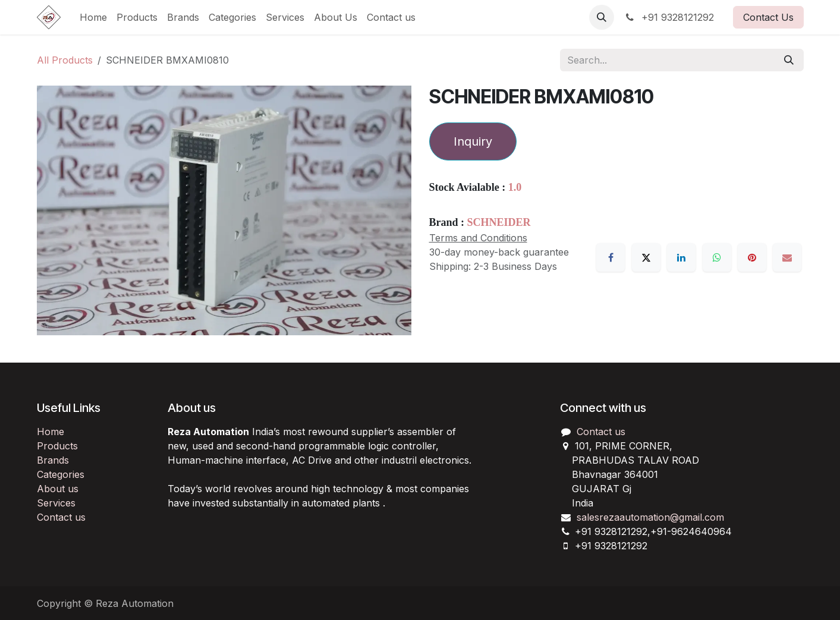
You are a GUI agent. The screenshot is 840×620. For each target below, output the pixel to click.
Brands (53, 460)
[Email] (787, 257)
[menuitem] (93, 17)
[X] (646, 257)
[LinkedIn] (681, 257)
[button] (602, 17)
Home (51, 432)
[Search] (789, 60)
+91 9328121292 (669, 17)
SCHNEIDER (499, 222)
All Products (65, 60)
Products (57, 446)
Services (56, 503)
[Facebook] (611, 257)
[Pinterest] (752, 257)
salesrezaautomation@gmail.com (650, 517)
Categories (61, 474)
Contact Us (768, 17)
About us (58, 489)
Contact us (61, 517)
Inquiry (473, 141)
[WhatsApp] (717, 257)
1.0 (515, 187)
